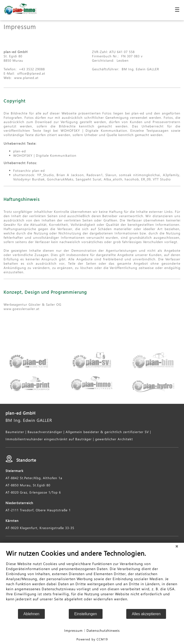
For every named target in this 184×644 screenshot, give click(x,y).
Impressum (73, 630)
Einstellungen (86, 614)
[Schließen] (177, 546)
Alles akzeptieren (146, 614)
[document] (92, 579)
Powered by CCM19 (92, 639)
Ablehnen (32, 614)
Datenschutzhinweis (103, 630)
